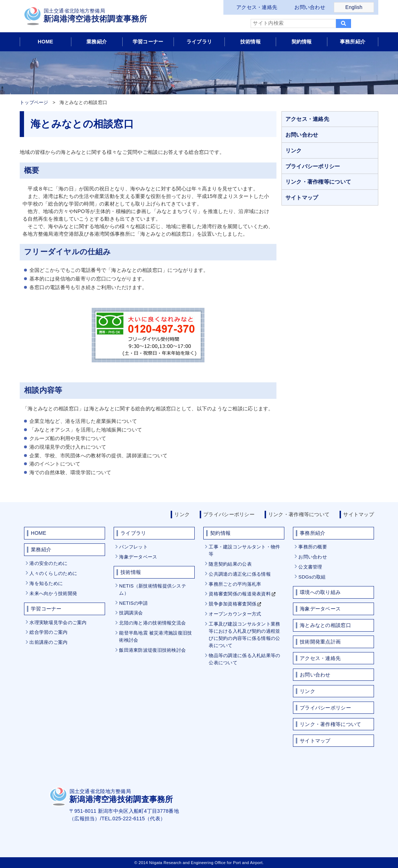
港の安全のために (48, 563)
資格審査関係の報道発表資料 (240, 594)
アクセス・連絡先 (257, 7)
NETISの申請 (133, 603)
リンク (294, 150)
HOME (45, 42)
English (354, 7)
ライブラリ (199, 42)
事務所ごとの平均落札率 (235, 584)
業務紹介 (97, 42)
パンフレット (133, 547)
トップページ (34, 103)
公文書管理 (310, 567)
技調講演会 (131, 613)
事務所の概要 (313, 547)
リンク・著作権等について (318, 182)
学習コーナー (148, 42)
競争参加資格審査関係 (233, 604)
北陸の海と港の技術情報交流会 (152, 623)
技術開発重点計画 (320, 642)
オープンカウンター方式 (235, 614)
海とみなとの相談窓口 (325, 625)
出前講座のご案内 (48, 642)
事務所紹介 (353, 42)
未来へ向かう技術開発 (53, 593)
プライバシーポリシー (313, 166)
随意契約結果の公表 (230, 564)
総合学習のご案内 (48, 632)
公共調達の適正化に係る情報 (240, 574)
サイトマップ (302, 197)
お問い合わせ (310, 7)
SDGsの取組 (312, 577)
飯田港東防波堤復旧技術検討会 (152, 650)
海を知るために (46, 583)
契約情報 (302, 42)
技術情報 (250, 42)
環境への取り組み (320, 592)
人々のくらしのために (53, 573)
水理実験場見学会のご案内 (58, 622)
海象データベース (138, 557)
